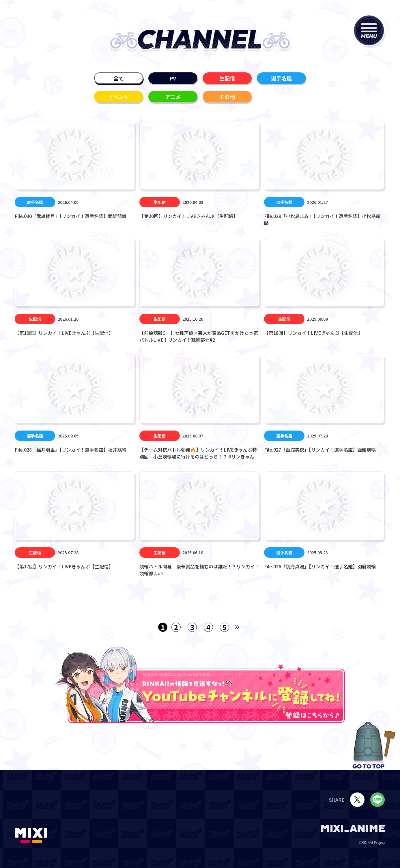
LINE (377, 800)
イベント (119, 97)
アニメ (173, 97)
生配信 (227, 78)
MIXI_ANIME (353, 828)
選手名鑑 (281, 78)
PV (173, 78)
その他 (227, 97)
